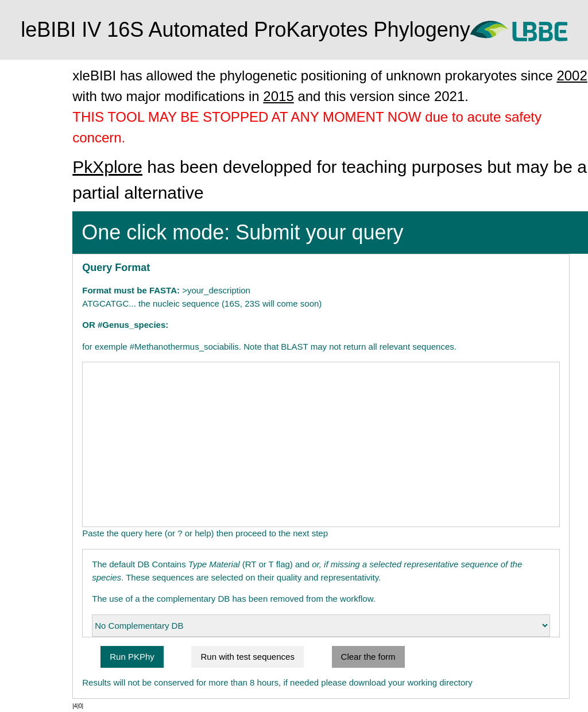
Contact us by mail (45, 181)
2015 (391, 96)
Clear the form (410, 657)
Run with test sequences (290, 657)
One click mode (39, 93)
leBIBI (34, 159)
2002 (166, 96)
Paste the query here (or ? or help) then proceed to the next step (247, 533)
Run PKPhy (175, 657)
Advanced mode (40, 137)
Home (21, 70)
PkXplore (150, 167)
